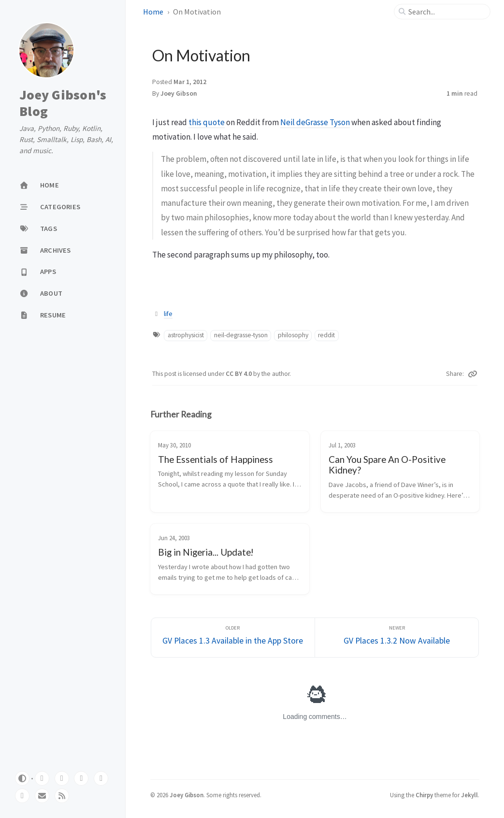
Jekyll (469, 795)
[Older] (233, 638)
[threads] (101, 778)
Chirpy (424, 795)
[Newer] (397, 638)
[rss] (62, 796)
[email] (42, 796)
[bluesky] (81, 778)
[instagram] (22, 796)
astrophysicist (186, 335)
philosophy (293, 335)
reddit (326, 335)
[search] (446, 12)
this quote (207, 122)
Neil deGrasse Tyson (315, 122)
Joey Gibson (179, 93)
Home (153, 12)
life (168, 314)
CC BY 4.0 (239, 374)
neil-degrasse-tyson (241, 335)
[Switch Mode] (22, 778)
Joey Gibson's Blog (63, 103)
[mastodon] (62, 778)
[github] (42, 778)
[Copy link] (473, 374)
